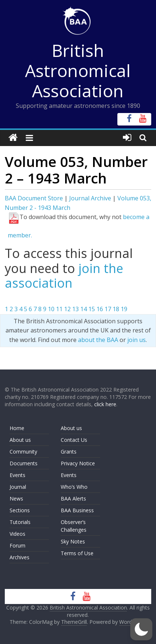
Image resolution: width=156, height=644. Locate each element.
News (16, 499)
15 (92, 309)
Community (23, 452)
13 (75, 309)
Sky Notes (73, 541)
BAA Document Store (34, 198)
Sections (20, 510)
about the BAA (98, 340)
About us (20, 440)
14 (84, 309)
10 (51, 309)
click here (105, 404)
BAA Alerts (73, 499)
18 (116, 309)
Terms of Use (77, 553)
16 (100, 309)
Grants (69, 452)
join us (136, 340)
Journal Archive (90, 198)
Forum (17, 545)
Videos (17, 534)
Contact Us (74, 440)
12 (67, 309)
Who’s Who (74, 487)
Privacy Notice (78, 463)
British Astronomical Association (78, 70)
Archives (19, 557)
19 (124, 309)
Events (17, 475)
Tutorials (20, 522)
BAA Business (77, 510)
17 (108, 309)
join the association (64, 276)
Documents (24, 463)
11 (59, 309)
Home (17, 428)
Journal (18, 487)
